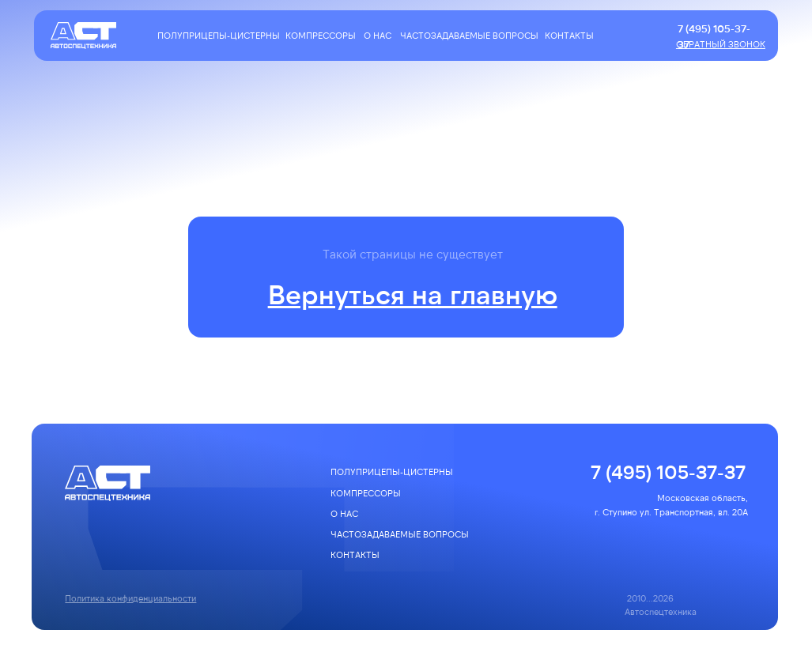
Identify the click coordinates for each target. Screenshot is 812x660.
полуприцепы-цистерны (219, 35)
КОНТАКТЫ (569, 35)
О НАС (378, 35)
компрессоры (321, 35)
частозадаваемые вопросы (469, 35)
